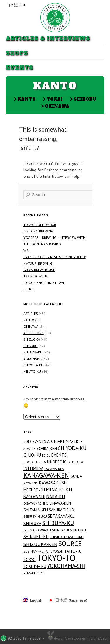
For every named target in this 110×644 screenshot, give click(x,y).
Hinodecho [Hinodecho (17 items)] (57, 462)
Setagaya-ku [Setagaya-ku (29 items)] (61, 516)
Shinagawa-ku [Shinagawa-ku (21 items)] (37, 530)
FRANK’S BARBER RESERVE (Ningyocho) (55, 257)
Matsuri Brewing (38, 263)
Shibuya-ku (33, 352)
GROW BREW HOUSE (39, 270)
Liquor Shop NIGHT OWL (44, 283)
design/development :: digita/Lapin (77, 638)
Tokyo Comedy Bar (40, 225)
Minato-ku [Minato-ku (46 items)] (59, 490)
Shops (17, 53)
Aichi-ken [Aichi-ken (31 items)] (58, 441)
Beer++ (29, 289)
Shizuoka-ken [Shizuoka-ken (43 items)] (40, 544)
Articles (31, 314)
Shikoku (83, 99)
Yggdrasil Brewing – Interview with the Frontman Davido (54, 241)
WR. (26, 250)
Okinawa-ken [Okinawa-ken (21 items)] (58, 503)
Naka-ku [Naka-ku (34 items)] (55, 496)
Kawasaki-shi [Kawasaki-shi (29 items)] (54, 483)
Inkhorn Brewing (38, 231)
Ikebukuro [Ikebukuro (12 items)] (76, 462)
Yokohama (33, 359)
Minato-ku (32, 371)
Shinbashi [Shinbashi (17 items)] (60, 530)
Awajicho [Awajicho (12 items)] (31, 449)
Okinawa (55, 106)
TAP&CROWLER (35, 276)
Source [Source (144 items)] (70, 543)
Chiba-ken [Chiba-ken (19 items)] (48, 449)
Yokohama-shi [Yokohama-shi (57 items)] (66, 566)
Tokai (53, 99)
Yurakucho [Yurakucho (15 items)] (33, 573)
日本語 (12, 5)
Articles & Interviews (48, 39)
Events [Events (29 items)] (59, 455)
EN (23, 5)
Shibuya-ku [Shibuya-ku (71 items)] (58, 523)
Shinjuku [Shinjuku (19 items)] (78, 530)
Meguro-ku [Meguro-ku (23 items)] (34, 490)
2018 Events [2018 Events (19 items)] (35, 442)
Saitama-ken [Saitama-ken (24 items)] (36, 510)
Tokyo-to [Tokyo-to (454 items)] (56, 558)
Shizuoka (32, 339)
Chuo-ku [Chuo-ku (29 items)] (32, 455)
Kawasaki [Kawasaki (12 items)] (31, 483)
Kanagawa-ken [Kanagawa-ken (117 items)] (46, 475)
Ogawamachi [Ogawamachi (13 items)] (34, 503)
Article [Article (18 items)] (76, 442)
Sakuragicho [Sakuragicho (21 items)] (61, 510)
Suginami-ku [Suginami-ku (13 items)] (34, 551)
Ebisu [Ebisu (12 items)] (46, 455)
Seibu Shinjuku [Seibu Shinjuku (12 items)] (35, 517)
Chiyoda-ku (33, 365)
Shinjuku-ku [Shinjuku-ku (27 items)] (36, 537)
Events (20, 68)
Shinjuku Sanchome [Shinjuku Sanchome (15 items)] (67, 537)
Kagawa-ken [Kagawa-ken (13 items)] (54, 469)
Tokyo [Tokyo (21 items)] (30, 560)
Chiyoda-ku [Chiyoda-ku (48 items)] (72, 448)
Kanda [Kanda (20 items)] (76, 476)
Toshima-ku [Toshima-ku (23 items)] (35, 567)
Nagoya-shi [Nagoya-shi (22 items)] (34, 497)
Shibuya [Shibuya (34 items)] (32, 523)
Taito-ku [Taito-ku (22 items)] (73, 551)
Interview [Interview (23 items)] (33, 469)
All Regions (34, 333)
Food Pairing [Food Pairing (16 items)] (35, 462)
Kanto (25, 99)
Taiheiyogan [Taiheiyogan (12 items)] (54, 551)
